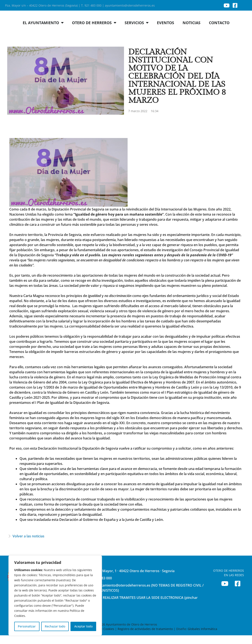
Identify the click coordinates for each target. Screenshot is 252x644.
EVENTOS (165, 31)
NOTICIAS (191, 31)
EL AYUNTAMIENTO (43, 31)
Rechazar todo (55, 626)
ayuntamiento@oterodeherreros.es (130, 5)
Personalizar (27, 626)
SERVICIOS (137, 31)
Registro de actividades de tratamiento (145, 638)
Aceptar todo (83, 626)
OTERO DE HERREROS (94, 31)
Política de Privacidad (69, 638)
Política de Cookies (101, 638)
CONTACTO (219, 31)
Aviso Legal (43, 638)
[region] (55, 595)
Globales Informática (202, 638)
